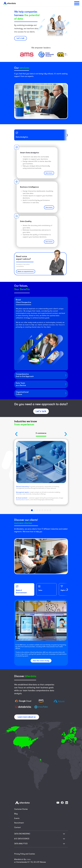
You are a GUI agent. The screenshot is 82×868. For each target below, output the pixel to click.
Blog (16, 814)
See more (49, 173)
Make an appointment (26, 271)
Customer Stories (21, 809)
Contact (17, 827)
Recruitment (19, 823)
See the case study (41, 661)
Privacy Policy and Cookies (25, 854)
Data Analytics (22, 135)
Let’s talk (21, 38)
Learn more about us (27, 717)
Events (17, 818)
